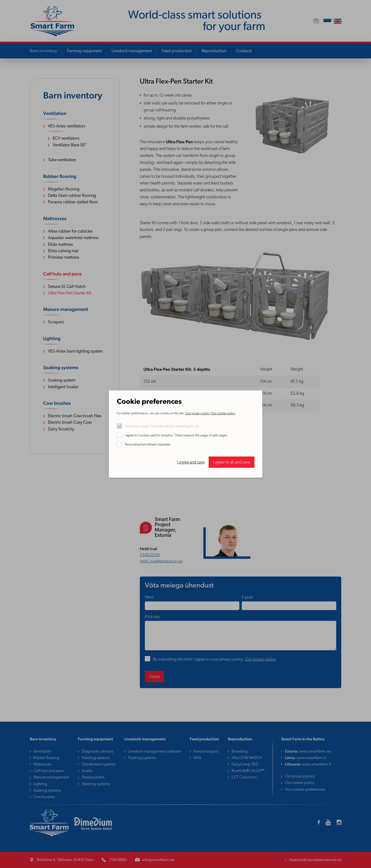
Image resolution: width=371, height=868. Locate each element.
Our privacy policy (198, 414)
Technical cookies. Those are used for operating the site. (162, 426)
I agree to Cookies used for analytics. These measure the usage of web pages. (176, 436)
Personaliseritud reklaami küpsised (147, 445)
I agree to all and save (232, 462)
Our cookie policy (223, 414)
